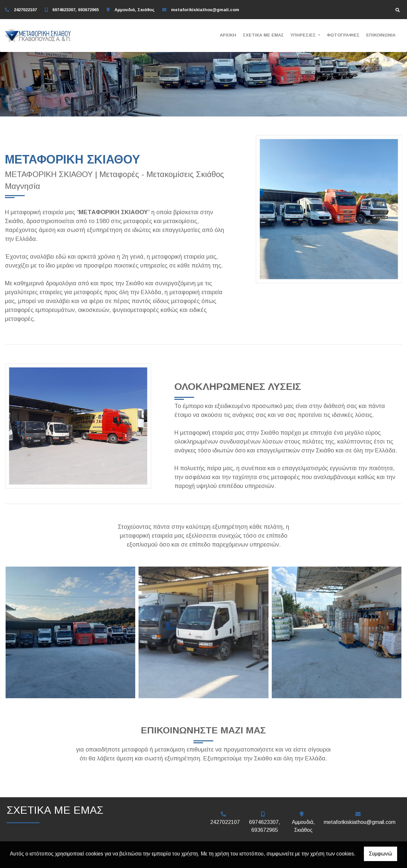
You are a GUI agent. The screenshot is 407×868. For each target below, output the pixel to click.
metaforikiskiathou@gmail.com (205, 10)
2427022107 (25, 10)
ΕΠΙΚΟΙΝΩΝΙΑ (381, 35)
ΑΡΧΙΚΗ (228, 35)
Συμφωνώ (381, 854)
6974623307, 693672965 (76, 10)
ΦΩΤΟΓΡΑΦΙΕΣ (343, 35)
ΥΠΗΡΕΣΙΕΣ (304, 35)
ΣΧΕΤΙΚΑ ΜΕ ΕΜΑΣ (263, 35)
